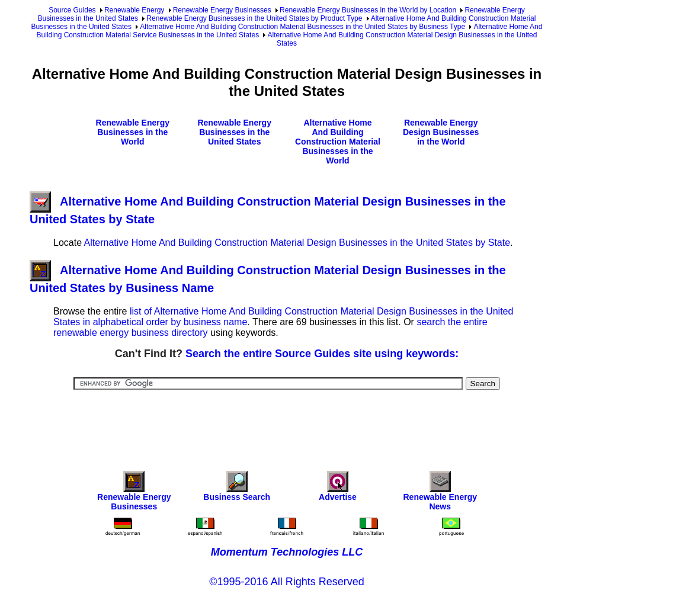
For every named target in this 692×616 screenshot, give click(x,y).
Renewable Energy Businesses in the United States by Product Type (254, 18)
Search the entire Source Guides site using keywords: (322, 354)
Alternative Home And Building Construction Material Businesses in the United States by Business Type (302, 27)
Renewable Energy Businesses (222, 10)
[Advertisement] (287, 422)
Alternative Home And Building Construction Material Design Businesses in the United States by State (297, 243)
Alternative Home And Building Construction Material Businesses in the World (338, 142)
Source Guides (72, 10)
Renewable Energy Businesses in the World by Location (368, 10)
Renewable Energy (134, 10)
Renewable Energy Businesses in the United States (234, 132)
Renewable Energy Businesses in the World (133, 132)
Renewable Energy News (440, 494)
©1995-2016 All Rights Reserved (286, 582)
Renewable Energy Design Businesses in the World (441, 132)
